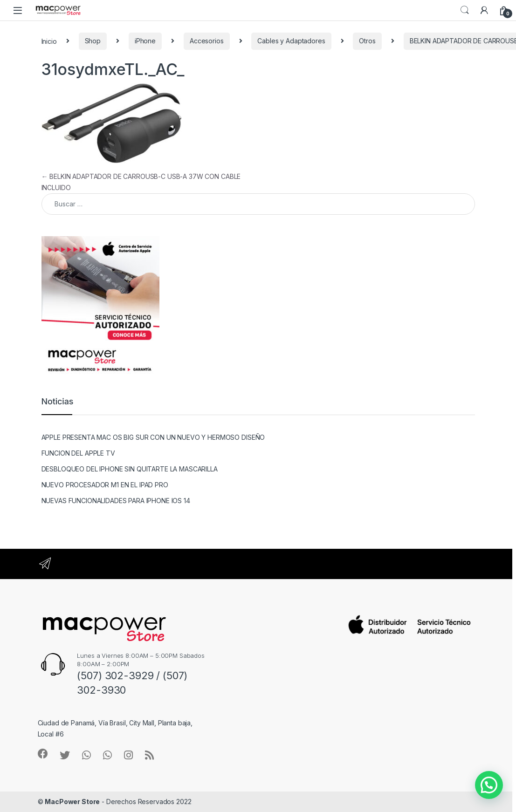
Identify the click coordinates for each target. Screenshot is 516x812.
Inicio (49, 41)
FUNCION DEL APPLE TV (78, 453)
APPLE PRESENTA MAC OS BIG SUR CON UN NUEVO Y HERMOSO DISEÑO (153, 437)
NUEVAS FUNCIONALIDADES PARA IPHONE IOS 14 (116, 501)
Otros (367, 41)
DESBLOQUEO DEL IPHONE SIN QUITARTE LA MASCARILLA (130, 469)
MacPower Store (72, 802)
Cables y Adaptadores (291, 41)
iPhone (145, 41)
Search (465, 10)
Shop (93, 41)
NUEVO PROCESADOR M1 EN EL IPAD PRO (105, 485)
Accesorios (207, 41)
